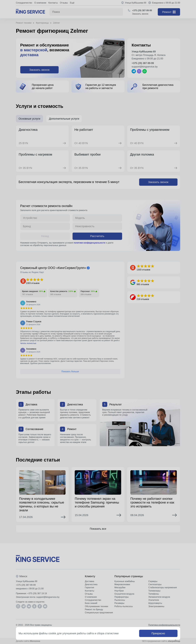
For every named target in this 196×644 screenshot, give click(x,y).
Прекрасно (158, 633)
